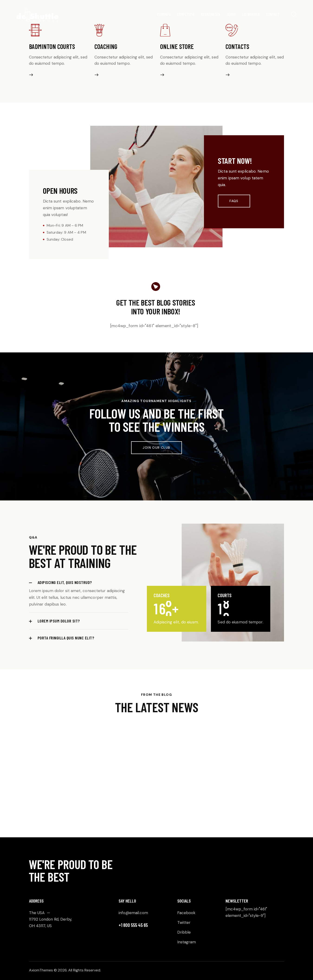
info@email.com (133, 913)
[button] (79, 582)
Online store (177, 47)
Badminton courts (52, 47)
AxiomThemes (41, 970)
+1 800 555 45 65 (133, 925)
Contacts (237, 47)
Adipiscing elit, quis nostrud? (65, 582)
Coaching (106, 47)
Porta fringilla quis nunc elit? (66, 638)
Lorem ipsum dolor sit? (59, 621)
